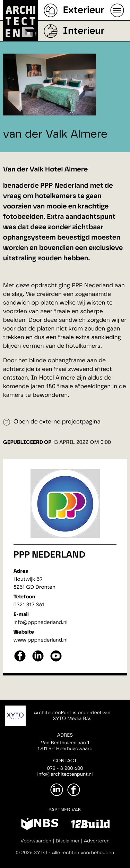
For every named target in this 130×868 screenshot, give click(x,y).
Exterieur (84, 10)
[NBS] (40, 825)
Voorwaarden (36, 841)
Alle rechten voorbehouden (83, 853)
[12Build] (90, 825)
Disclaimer (67, 841)
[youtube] (56, 661)
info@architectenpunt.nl (65, 774)
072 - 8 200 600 (65, 768)
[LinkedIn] (57, 790)
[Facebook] (74, 790)
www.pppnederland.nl (41, 640)
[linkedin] (38, 661)
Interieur (84, 31)
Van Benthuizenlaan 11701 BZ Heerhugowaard (65, 746)
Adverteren (97, 841)
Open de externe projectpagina (57, 422)
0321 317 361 (29, 605)
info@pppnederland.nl (41, 622)
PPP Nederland (49, 555)
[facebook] (20, 661)
